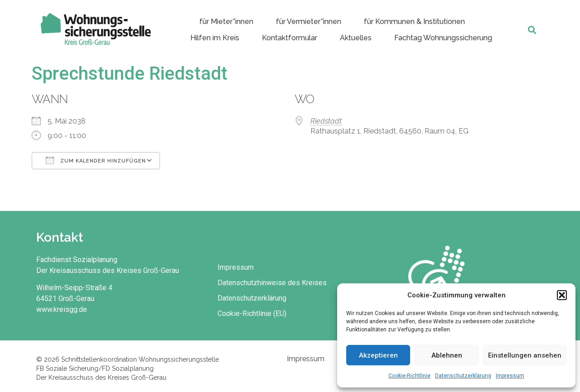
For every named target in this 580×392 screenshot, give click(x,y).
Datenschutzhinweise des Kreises (272, 283)
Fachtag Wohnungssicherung (443, 38)
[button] (562, 295)
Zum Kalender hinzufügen (96, 160)
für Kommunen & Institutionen (414, 22)
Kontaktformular (290, 38)
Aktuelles (356, 38)
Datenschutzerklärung (463, 376)
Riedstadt (326, 121)
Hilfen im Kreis (215, 38)
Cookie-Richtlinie (409, 376)
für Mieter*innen (226, 22)
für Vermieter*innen (309, 22)
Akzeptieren (378, 355)
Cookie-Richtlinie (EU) (252, 313)
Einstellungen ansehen (525, 355)
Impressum (510, 376)
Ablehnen (447, 355)
